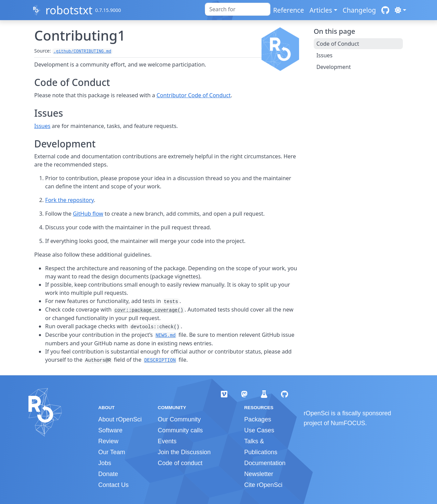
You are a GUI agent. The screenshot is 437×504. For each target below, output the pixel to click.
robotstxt (69, 10)
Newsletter (259, 474)
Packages (258, 419)
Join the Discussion (184, 452)
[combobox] (238, 9)
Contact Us (114, 485)
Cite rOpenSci (263, 485)
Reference (288, 10)
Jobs (105, 463)
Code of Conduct (338, 44)
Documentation (265, 463)
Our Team (112, 452)
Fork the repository (69, 200)
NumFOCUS (348, 423)
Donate (108, 474)
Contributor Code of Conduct (194, 95)
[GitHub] (385, 10)
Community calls (180, 430)
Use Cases (259, 430)
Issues (42, 126)
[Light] (400, 10)
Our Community (179, 419)
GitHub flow (88, 214)
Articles (321, 10)
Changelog (360, 10)
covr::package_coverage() (149, 310)
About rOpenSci (120, 419)
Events (167, 441)
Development (334, 67)
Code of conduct (180, 463)
